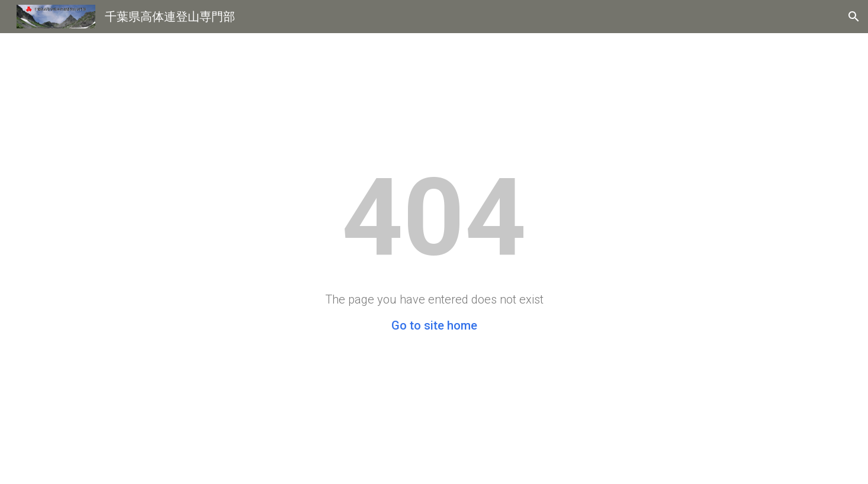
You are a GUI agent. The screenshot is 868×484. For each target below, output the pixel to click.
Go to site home (434, 325)
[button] (854, 17)
